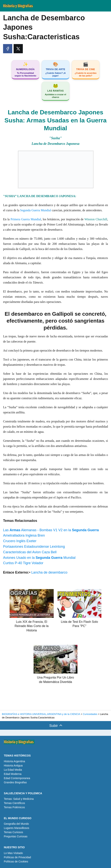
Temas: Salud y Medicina (19, 799)
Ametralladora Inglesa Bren (24, 535)
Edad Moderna (13, 774)
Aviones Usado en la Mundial (39, 558)
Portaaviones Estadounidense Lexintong (34, 547)
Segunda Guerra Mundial (36, 210)
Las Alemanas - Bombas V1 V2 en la (51, 530)
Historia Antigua (13, 766)
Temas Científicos (14, 803)
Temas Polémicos (14, 807)
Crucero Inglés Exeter (20, 541)
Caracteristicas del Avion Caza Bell (30, 552)
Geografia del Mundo (16, 824)
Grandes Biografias (15, 782)
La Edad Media (13, 770)
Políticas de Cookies (16, 861)
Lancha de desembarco (49, 572)
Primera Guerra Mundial (26, 219)
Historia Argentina (14, 761)
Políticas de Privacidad (17, 857)
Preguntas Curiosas (16, 836)
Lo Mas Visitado (13, 853)
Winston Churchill (96, 219)
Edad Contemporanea (17, 778)
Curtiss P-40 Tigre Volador (23, 563)
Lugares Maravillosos (16, 828)
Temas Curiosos (13, 832)
